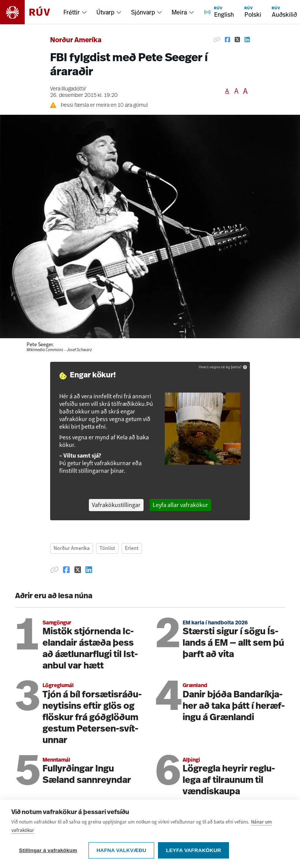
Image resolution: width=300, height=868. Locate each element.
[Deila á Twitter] (237, 40)
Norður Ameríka (76, 40)
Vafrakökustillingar (116, 505)
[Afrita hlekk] (217, 40)
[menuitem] (75, 12)
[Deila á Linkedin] (247, 40)
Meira (179, 12)
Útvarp (105, 12)
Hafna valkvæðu (121, 850)
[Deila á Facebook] (227, 40)
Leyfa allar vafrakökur (180, 505)
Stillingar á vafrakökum (48, 850)
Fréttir (72, 12)
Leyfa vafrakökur (193, 850)
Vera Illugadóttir (68, 89)
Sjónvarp (143, 12)
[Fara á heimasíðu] (32, 12)
